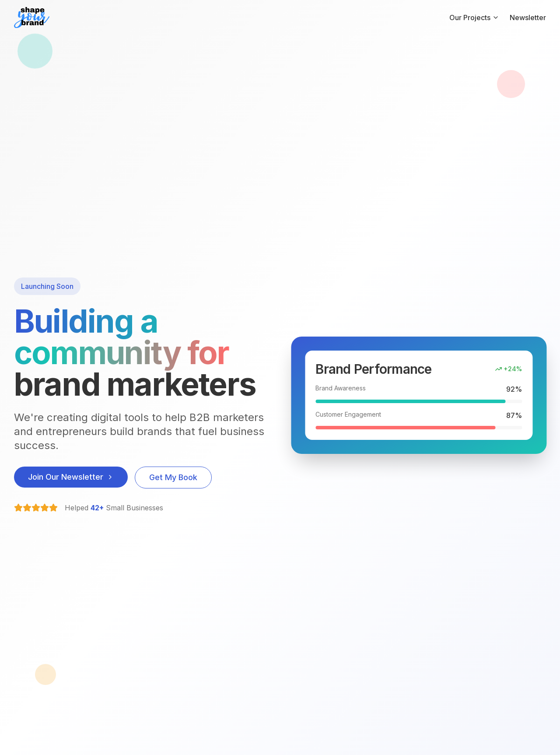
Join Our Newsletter (71, 477)
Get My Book (173, 477)
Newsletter (528, 18)
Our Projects (474, 18)
